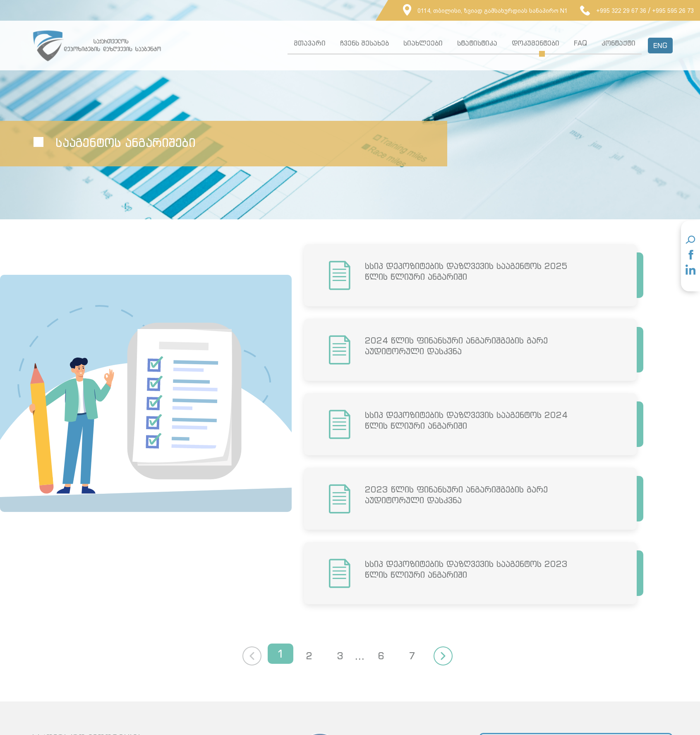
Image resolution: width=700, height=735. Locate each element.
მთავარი (310, 43)
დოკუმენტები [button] (536, 43)
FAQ (580, 43)
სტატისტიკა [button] (477, 43)
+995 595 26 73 (673, 11)
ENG (660, 46)
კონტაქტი (618, 43)
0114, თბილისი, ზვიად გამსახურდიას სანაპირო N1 (485, 11)
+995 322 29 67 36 (613, 11)
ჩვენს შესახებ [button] (364, 43)
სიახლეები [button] (423, 43)
